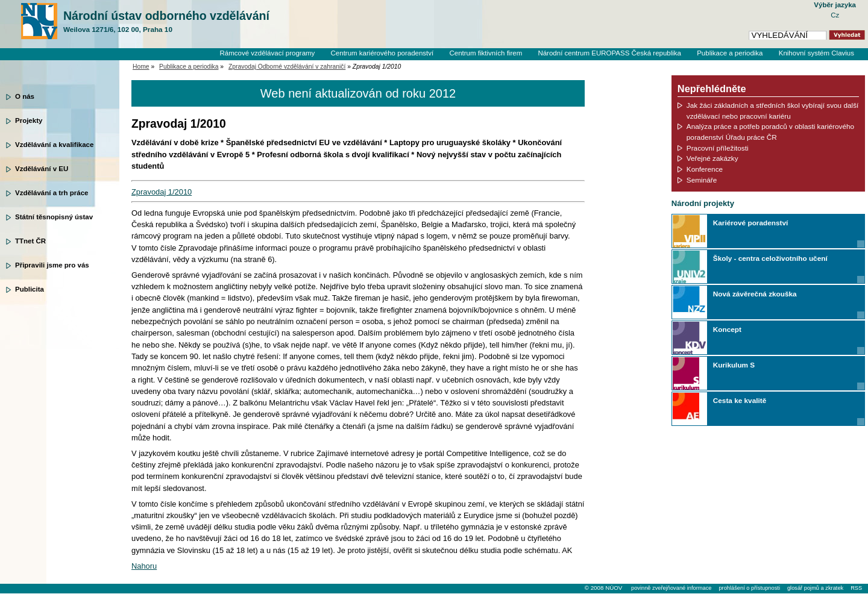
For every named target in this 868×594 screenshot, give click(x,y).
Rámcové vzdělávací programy (267, 53)
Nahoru (144, 566)
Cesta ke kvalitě (740, 400)
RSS (856, 588)
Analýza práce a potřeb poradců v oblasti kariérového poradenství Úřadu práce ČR (770, 132)
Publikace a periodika (730, 53)
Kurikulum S (734, 365)
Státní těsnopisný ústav (54, 217)
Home (141, 67)
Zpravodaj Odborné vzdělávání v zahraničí (287, 67)
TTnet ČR (30, 241)
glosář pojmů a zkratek (815, 588)
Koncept (727, 329)
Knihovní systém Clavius (816, 53)
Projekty (29, 120)
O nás (25, 96)
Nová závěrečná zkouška (755, 294)
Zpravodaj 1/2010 (162, 192)
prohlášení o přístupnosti (749, 588)
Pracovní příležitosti (718, 148)
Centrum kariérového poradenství (382, 53)
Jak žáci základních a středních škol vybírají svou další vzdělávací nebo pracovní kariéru (773, 111)
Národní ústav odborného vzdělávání (166, 22)
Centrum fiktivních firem (486, 53)
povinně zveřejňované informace (671, 588)
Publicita (30, 289)
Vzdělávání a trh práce (52, 193)
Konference (705, 169)
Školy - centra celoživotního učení (770, 258)
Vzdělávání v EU (42, 169)
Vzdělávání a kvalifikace (54, 145)
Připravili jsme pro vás (52, 265)
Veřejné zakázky (712, 158)
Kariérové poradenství (750, 223)
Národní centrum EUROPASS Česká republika (609, 53)
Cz (835, 15)
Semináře (702, 180)
